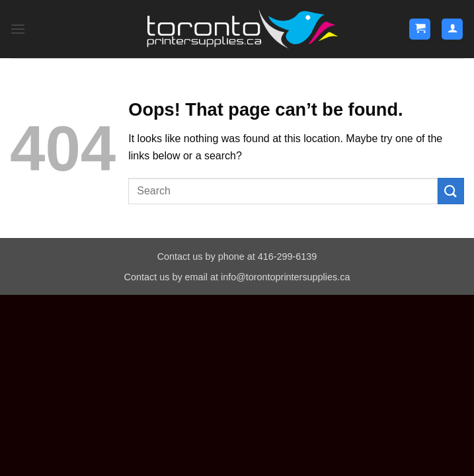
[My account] (452, 29)
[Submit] (451, 191)
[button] (18, 29)
